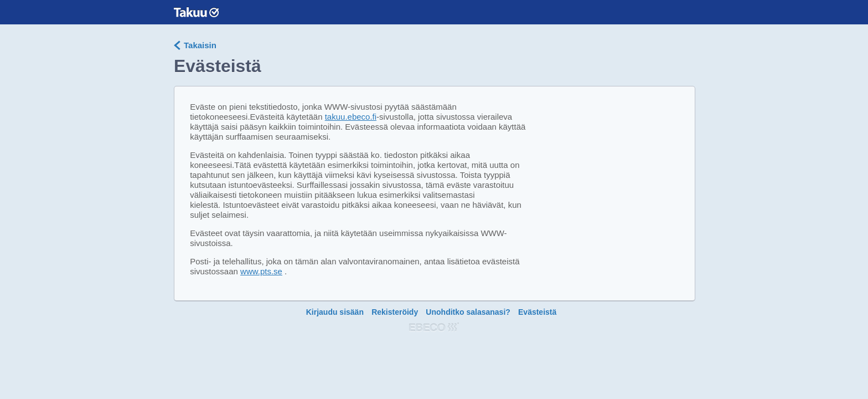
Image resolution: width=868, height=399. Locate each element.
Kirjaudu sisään (335, 312)
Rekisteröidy (395, 312)
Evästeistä (537, 312)
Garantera (196, 12)
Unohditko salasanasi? (468, 312)
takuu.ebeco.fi (351, 117)
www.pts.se (261, 271)
